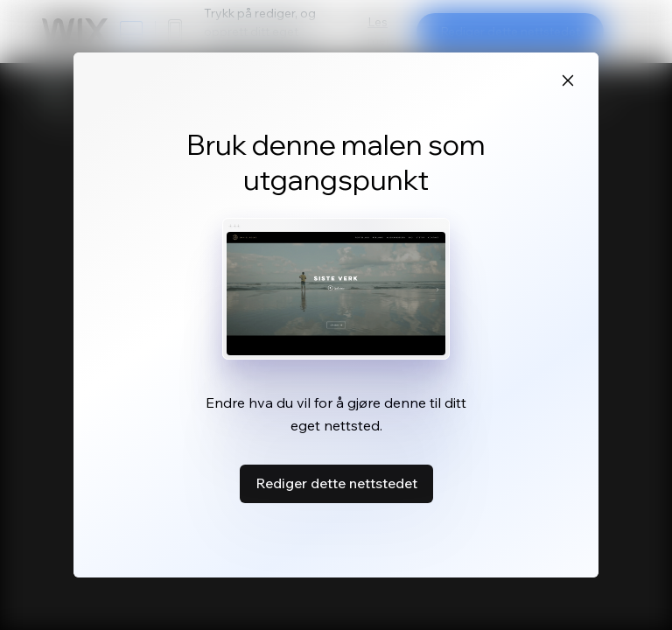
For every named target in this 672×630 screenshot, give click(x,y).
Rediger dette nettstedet (336, 483)
